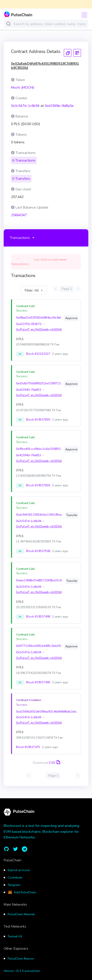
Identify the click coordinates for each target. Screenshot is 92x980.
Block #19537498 (38, 614)
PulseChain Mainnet (21, 911)
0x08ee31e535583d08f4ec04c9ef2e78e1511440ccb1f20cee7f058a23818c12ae (39, 315)
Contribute (15, 875)
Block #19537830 (38, 417)
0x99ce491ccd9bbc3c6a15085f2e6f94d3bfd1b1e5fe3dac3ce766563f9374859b (39, 446)
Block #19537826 (38, 482)
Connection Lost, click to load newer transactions (39, 259)
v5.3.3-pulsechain (28, 968)
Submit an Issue (19, 867)
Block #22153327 (38, 351)
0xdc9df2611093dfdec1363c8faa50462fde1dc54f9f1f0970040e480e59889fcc (40, 512)
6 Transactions (24, 157)
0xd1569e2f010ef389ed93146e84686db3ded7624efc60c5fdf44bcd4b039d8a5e (47, 709)
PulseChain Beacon (21, 955)
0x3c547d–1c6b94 (25, 106)
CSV (54, 760)
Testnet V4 (15, 933)
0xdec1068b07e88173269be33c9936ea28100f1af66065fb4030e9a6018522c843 (40, 577)
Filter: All (32, 287)
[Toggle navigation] (83, 15)
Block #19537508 (38, 548)
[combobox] (50, 24)
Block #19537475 (28, 744)
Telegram (14, 882)
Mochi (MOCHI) (23, 88)
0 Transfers (21, 176)
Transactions (20, 235)
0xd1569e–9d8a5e (59, 106)
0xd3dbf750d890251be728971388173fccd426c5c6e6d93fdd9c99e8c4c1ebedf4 (39, 380)
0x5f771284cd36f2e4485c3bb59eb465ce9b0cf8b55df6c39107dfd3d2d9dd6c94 (39, 643)
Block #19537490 (38, 679)
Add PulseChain (25, 889)
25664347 (19, 212)
